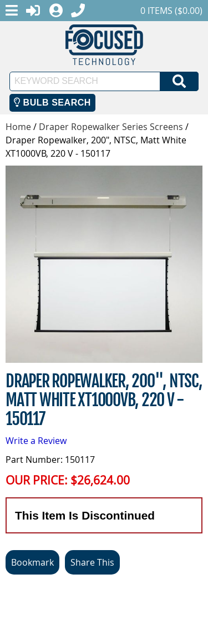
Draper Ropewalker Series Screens (111, 127)
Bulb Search (52, 103)
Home (18, 127)
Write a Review (36, 441)
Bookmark (32, 562)
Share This (92, 562)
